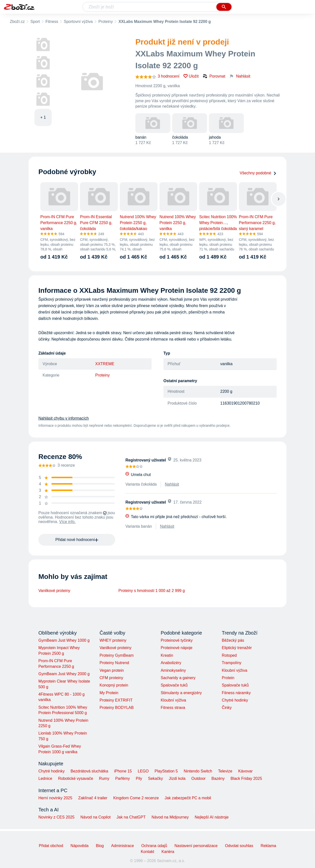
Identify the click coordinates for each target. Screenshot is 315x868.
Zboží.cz (17, 22)
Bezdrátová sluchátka (89, 771)
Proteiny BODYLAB (117, 708)
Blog (100, 846)
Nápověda (80, 846)
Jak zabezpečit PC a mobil (188, 798)
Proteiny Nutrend (114, 663)
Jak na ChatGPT (131, 817)
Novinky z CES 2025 (56, 817)
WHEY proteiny (113, 640)
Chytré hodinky (235, 700)
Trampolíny (231, 663)
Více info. (68, 522)
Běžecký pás (233, 640)
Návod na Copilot (96, 817)
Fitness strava (173, 708)
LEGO (143, 771)
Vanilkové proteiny (54, 591)
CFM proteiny (111, 678)
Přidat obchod (51, 846)
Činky (227, 708)
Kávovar (245, 771)
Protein (228, 678)
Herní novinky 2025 (55, 798)
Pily (139, 778)
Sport (35, 22)
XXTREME (105, 364)
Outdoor (199, 778)
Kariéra (168, 852)
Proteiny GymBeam (117, 655)
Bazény (218, 778)
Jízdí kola (177, 778)
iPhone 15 (123, 771)
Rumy (104, 778)
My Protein (109, 693)
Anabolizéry (171, 663)
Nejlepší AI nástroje (212, 817)
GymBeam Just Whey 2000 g (64, 674)
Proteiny (106, 22)
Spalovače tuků (174, 685)
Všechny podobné (258, 173)
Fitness (52, 22)
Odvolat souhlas (239, 846)
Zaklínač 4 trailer (93, 798)
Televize (225, 771)
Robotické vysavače (76, 778)
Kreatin (167, 655)
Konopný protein (114, 685)
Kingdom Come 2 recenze (136, 798)
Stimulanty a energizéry (181, 693)
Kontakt (147, 852)
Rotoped (229, 655)
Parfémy (123, 778)
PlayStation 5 (166, 771)
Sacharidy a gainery (178, 678)
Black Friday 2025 (246, 778)
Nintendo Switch (198, 771)
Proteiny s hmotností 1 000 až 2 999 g (152, 591)
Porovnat (214, 76)
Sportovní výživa (78, 22)
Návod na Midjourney (170, 817)
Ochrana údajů (154, 846)
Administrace (123, 846)
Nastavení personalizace (196, 846)
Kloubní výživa (173, 700)
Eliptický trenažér (237, 648)
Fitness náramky (236, 693)
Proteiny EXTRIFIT (116, 700)
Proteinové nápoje (177, 648)
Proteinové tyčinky (177, 640)
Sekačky (155, 778)
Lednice (45, 778)
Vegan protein (112, 670)
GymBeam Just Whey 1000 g (64, 640)
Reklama (268, 846)
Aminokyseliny (173, 670)
